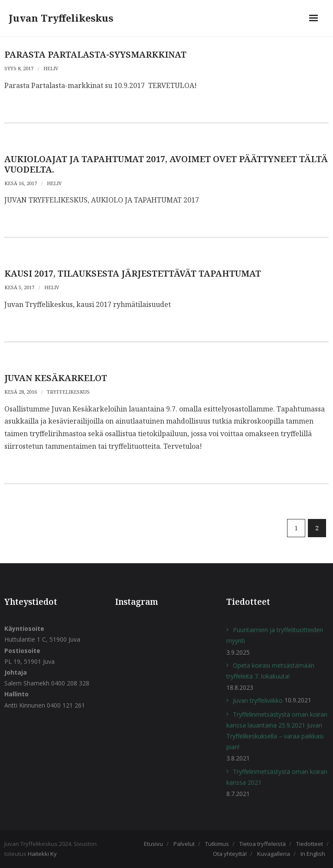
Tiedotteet (310, 844)
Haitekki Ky (42, 854)
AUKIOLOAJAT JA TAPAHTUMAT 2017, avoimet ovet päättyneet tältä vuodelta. (166, 164)
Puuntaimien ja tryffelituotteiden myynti (275, 635)
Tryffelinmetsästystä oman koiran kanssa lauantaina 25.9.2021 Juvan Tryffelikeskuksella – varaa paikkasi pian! (277, 731)
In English (313, 854)
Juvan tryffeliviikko (258, 700)
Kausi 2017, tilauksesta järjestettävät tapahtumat (133, 273)
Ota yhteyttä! (230, 854)
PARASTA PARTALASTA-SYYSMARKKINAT (95, 54)
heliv (51, 68)
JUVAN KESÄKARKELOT (56, 378)
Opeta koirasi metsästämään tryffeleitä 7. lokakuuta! (270, 671)
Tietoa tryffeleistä (263, 844)
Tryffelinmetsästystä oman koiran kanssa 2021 (277, 777)
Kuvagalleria (274, 854)
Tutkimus (217, 844)
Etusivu (153, 844)
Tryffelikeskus (68, 392)
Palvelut (184, 844)
